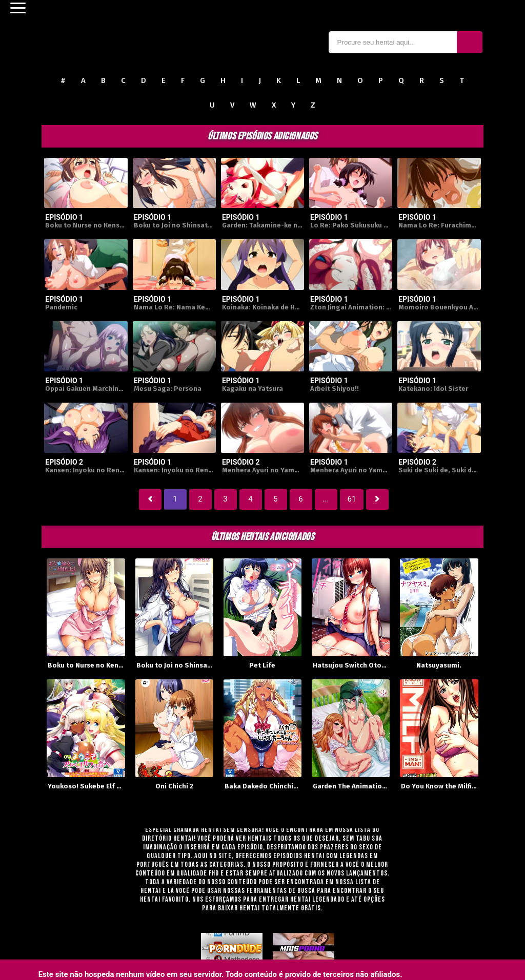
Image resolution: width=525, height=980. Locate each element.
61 (352, 499)
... (326, 499)
